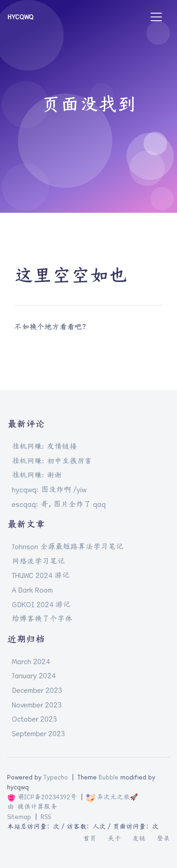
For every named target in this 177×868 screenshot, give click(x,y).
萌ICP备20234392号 (42, 797)
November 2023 (37, 705)
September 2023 (38, 733)
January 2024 (34, 675)
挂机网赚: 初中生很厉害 (52, 461)
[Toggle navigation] (156, 17)
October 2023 (34, 719)
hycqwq (21, 17)
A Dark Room (32, 590)
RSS (46, 817)
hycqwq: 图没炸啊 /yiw (49, 490)
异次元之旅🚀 (112, 797)
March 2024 (31, 661)
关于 (114, 838)
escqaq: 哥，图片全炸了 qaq (59, 504)
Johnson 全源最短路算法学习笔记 (67, 547)
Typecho (56, 777)
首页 (90, 838)
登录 (163, 838)
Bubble (109, 777)
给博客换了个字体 (42, 619)
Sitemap (19, 817)
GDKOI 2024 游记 (41, 604)
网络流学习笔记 (38, 561)
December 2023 (37, 690)
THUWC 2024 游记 (41, 575)
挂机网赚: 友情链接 (44, 446)
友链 (139, 838)
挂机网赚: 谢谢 (37, 475)
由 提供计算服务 (32, 807)
